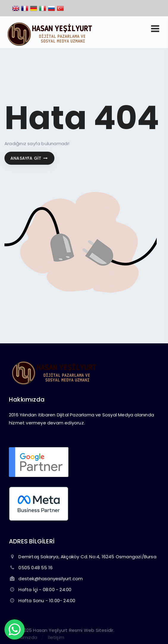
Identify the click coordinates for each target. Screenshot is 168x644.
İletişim (56, 637)
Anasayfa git (29, 158)
